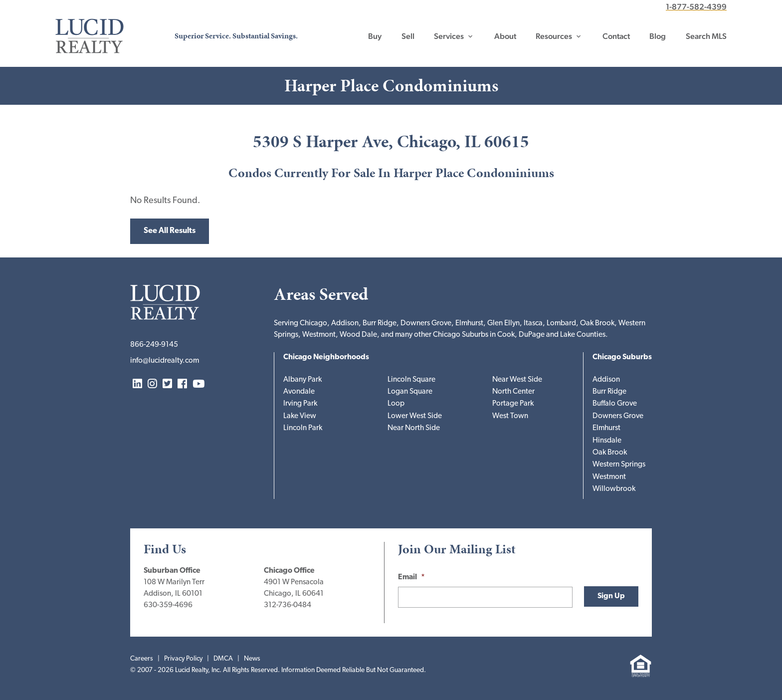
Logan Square (410, 392)
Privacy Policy (183, 659)
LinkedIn (137, 384)
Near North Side (414, 428)
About (505, 36)
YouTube (198, 384)
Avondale (299, 392)
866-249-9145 (154, 345)
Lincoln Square (411, 380)
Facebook (182, 384)
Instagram (152, 384)
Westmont (609, 477)
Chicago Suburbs (622, 357)
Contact (616, 36)
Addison (606, 380)
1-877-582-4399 (696, 7)
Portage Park (513, 404)
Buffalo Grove (615, 404)
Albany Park (302, 380)
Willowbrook (614, 489)
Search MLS (706, 36)
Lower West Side (415, 416)
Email (411, 578)
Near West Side (517, 380)
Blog (658, 36)
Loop (396, 404)
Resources (554, 36)
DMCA (223, 659)
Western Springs (619, 465)
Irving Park (300, 404)
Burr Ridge (609, 392)
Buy (375, 36)
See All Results (170, 231)
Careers (142, 659)
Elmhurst (606, 428)
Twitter (167, 384)
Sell (408, 36)
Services (449, 36)
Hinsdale (607, 441)
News (252, 659)
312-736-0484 (288, 605)
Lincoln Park (303, 428)
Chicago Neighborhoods (326, 357)
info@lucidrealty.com (165, 361)
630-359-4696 (168, 605)
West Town (510, 416)
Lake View (300, 416)
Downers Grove (618, 416)
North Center (513, 392)
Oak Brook (610, 453)
